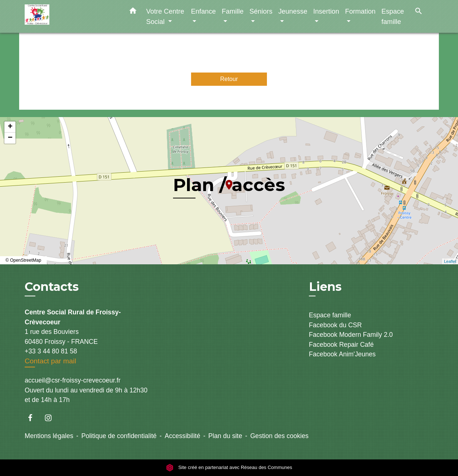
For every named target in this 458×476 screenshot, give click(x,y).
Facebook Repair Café (341, 345)
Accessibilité (182, 436)
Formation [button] (360, 11)
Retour (229, 79)
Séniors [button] (261, 11)
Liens (325, 287)
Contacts (52, 287)
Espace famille (330, 315)
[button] (133, 12)
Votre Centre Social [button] (165, 16)
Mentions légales (49, 436)
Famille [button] (232, 11)
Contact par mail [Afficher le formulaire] (50, 361)
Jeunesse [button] (293, 11)
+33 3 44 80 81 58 (51, 351)
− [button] (10, 138)
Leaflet (450, 261)
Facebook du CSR (335, 325)
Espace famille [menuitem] (393, 16)
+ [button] (10, 127)
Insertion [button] (326, 11)
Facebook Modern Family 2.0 (351, 335)
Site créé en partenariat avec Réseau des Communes (229, 468)
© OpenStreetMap (23, 260)
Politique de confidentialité (119, 436)
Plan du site (225, 436)
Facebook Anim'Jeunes (342, 354)
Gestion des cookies (279, 436)
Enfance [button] (203, 11)
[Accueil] (71, 16)
